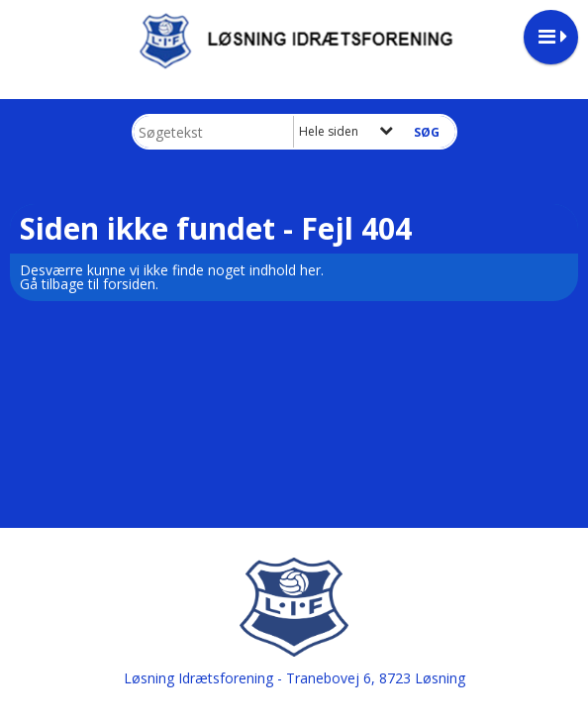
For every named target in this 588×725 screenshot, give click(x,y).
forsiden (129, 284)
